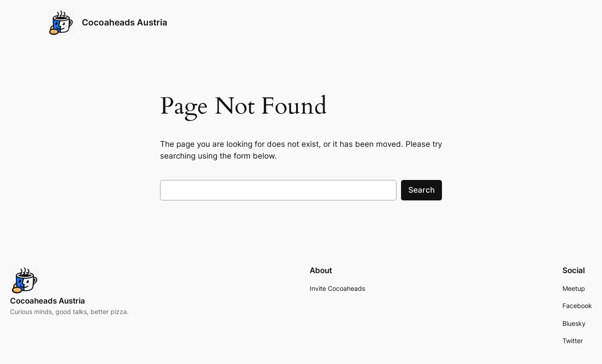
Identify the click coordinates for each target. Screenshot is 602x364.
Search (421, 190)
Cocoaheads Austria (125, 22)
